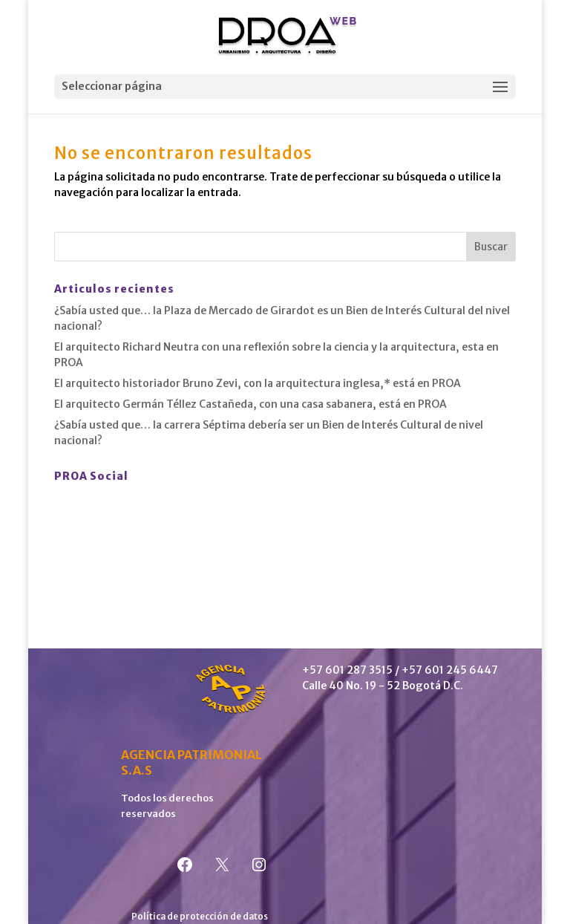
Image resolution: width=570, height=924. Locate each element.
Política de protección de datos (200, 916)
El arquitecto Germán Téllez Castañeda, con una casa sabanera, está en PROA (250, 404)
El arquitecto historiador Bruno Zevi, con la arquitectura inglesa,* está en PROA (258, 383)
